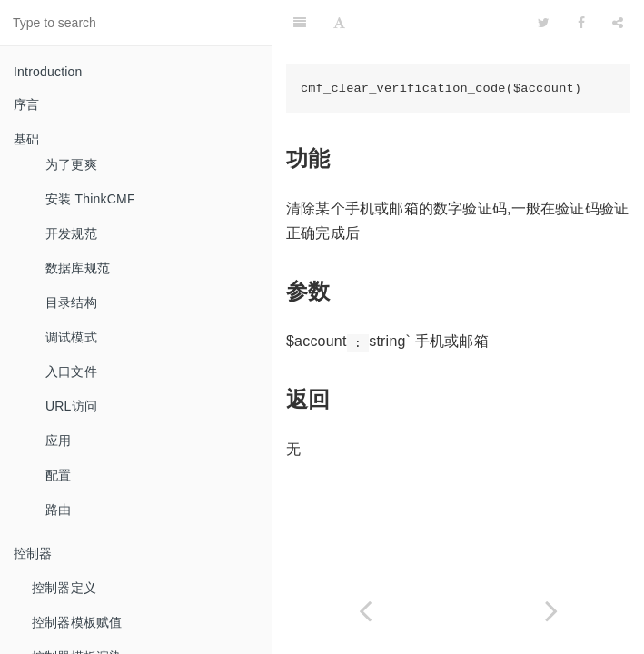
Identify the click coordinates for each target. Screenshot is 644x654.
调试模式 (71, 337)
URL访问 (71, 406)
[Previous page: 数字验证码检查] (366, 611)
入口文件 (71, 372)
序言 (26, 104)
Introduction (48, 72)
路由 (58, 510)
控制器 (33, 553)
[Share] (618, 23)
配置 (58, 475)
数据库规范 (78, 268)
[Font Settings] (339, 23)
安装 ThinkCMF (90, 199)
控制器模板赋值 (77, 622)
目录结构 (71, 302)
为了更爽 (71, 164)
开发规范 (71, 233)
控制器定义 (64, 588)
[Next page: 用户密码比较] (552, 611)
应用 (58, 441)
